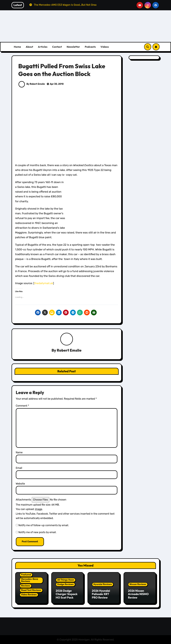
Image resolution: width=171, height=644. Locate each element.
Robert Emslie (69, 350)
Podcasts (90, 47)
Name (19, 452)
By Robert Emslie (32, 84)
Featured (26, 575)
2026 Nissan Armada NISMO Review (138, 594)
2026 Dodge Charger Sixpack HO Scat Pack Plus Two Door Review (67, 598)
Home (17, 47)
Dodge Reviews (65, 584)
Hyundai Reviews (103, 584)
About (30, 47)
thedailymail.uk (44, 283)
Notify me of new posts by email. (37, 532)
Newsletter (73, 47)
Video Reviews (29, 595)
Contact (57, 47)
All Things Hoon (66, 580)
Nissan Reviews (138, 584)
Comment (22, 406)
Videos (105, 47)
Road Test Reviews (31, 590)
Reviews (26, 586)
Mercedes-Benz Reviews (30, 580)
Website (20, 484)
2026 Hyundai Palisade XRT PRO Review (101, 594)
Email (19, 468)
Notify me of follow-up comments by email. (44, 525)
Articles (43, 47)
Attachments (23, 500)
